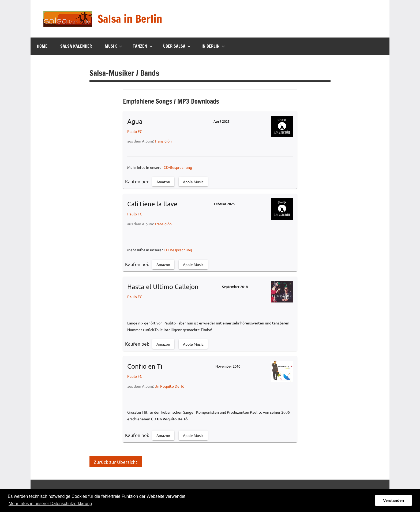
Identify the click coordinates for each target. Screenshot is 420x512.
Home (42, 46)
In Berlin (213, 46)
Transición (163, 141)
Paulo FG (135, 131)
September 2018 (235, 287)
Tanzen (143, 46)
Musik (113, 46)
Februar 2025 (224, 204)
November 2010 (228, 366)
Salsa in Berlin (130, 19)
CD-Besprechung (178, 167)
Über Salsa (177, 46)
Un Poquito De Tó (169, 386)
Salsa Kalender (76, 46)
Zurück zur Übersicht (116, 461)
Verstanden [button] (393, 500)
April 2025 (222, 121)
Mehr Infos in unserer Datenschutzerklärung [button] (50, 504)
